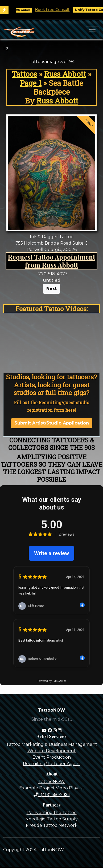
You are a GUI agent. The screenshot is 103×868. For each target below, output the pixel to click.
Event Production (52, 757)
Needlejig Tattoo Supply (51, 819)
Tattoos (24, 74)
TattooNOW (51, 782)
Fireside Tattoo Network (52, 825)
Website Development (51, 751)
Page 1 (31, 83)
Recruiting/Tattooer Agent (51, 764)
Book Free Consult (56, 10)
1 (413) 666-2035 (52, 794)
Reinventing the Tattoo (52, 813)
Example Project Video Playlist (52, 788)
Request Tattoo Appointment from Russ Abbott (51, 261)
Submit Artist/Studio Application (52, 423)
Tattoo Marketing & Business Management (52, 744)
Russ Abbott (65, 74)
